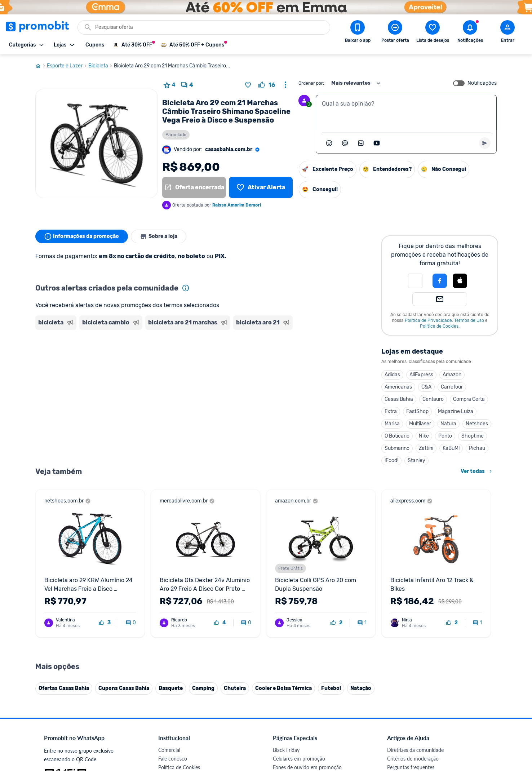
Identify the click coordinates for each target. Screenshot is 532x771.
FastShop (417, 411)
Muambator (171, 714)
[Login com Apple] (460, 281)
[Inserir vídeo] (377, 143)
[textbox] (406, 112)
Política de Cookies (439, 326)
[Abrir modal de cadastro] (507, 33)
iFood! (391, 460)
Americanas (398, 387)
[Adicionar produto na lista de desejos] (248, 85)
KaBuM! (451, 448)
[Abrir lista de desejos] (433, 33)
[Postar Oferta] (395, 33)
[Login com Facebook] (440, 281)
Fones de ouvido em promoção (307, 619)
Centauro (433, 399)
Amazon (452, 375)
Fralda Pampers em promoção (306, 645)
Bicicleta (101, 66)
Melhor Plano (173, 688)
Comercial (169, 601)
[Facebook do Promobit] (397, 721)
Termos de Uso (469, 320)
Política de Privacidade (428, 320)
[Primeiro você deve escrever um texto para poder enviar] (485, 143)
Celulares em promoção (299, 610)
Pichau (477, 448)
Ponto (445, 436)
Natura (448, 424)
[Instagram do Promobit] (438, 721)
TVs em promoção (293, 653)
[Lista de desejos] (261, 187)
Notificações (482, 83)
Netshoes (477, 424)
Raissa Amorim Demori (237, 205)
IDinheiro (169, 679)
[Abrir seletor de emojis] (329, 143)
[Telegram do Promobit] (478, 721)
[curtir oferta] (267, 85)
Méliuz (165, 697)
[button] (415, 281)
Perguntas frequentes (411, 619)
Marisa (392, 424)
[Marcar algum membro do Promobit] (345, 143)
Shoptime (473, 436)
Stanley (416, 460)
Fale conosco (173, 610)
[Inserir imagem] (361, 143)
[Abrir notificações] (470, 33)
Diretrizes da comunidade (415, 601)
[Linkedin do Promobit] (458, 721)
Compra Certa (469, 399)
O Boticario (397, 436)
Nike (424, 436)
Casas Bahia (399, 399)
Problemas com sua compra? (419, 627)
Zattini (426, 448)
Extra (391, 411)
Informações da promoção (82, 236)
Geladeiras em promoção (300, 636)
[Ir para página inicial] (41, 66)
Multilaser (420, 424)
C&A (426, 387)
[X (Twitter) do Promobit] (417, 721)
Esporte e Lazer (68, 66)
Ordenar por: (311, 83)
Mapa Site (169, 645)
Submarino (397, 448)
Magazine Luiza (456, 411)
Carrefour (452, 387)
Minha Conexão (176, 705)
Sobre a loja (159, 236)
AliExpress (421, 375)
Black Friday (286, 601)
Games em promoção (297, 627)
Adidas (392, 375)
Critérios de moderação (413, 610)
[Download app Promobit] (358, 33)
